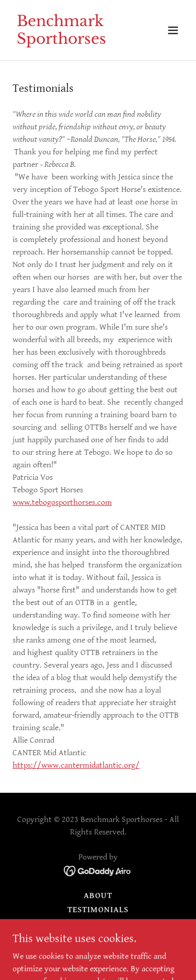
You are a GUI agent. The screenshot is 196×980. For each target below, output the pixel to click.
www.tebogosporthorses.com (62, 503)
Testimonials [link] (98, 910)
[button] (173, 30)
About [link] (98, 896)
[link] (72, 41)
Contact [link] (98, 924)
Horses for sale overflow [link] (98, 938)
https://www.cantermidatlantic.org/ (76, 765)
